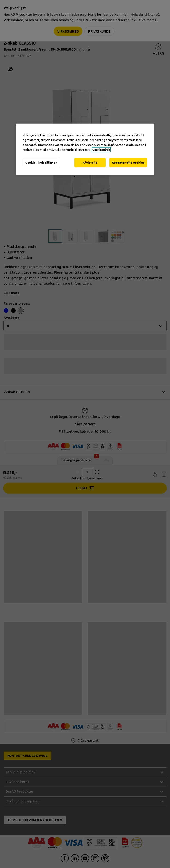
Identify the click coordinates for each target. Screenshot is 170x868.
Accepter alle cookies (128, 163)
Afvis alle (90, 163)
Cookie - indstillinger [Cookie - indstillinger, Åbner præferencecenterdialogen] (41, 163)
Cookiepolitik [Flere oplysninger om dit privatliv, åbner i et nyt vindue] (101, 150)
